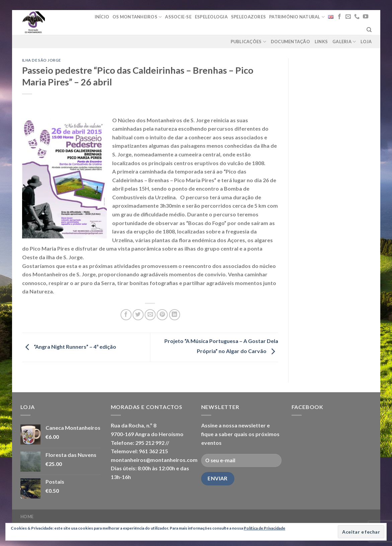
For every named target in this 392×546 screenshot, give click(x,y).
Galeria (344, 42)
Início (102, 17)
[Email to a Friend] (150, 315)
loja (366, 42)
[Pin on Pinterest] (162, 315)
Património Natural (297, 17)
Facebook (307, 407)
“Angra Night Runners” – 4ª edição (69, 347)
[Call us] (357, 17)
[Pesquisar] (369, 30)
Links (321, 42)
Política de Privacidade (264, 528)
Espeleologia (211, 17)
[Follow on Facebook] (339, 17)
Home (27, 517)
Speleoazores (248, 17)
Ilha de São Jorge (42, 60)
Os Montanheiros (137, 17)
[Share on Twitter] (138, 315)
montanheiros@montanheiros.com (154, 460)
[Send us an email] (348, 17)
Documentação (290, 42)
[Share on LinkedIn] (175, 315)
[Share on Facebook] (126, 315)
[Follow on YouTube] (366, 17)
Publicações (248, 42)
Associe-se (178, 17)
